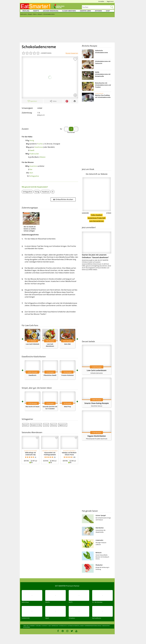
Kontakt (45, 626)
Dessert (25, 425)
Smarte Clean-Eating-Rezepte (97, 403)
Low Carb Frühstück (32, 344)
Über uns (26, 626)
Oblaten (43, 157)
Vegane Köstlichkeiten (97, 436)
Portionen (71, 132)
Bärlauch (99, 553)
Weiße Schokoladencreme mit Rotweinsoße (103, 74)
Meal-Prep (68, 407)
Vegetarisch (63, 425)
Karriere (32, 626)
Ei (53, 192)
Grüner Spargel (101, 515)
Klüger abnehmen (69, 11)
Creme (46, 425)
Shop (108, 11)
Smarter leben (85, 11)
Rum (31, 173)
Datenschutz (63, 626)
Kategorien (27, 627)
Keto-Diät (67, 344)
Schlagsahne (34, 176)
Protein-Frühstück (68, 375)
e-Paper (109, 213)
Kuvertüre (33, 166)
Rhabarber (99, 565)
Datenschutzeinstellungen (76, 626)
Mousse (54, 425)
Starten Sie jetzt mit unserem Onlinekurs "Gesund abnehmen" (97, 245)
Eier (31, 169)
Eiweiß (32, 150)
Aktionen (98, 11)
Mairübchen (100, 528)
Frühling (26, 11)
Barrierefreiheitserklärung (93, 626)
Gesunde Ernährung (51, 11)
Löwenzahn (99, 540)
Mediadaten (106, 626)
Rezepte (36, 11)
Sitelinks (38, 626)
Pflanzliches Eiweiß (50, 375)
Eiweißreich (32, 375)
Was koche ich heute (32, 407)
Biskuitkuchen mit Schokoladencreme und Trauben (103, 85)
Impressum (55, 626)
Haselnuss (46, 192)
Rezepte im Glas (36, 425)
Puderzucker (34, 154)
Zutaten (25, 129)
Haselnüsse (39, 147)
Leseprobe (85, 213)
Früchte (40, 144)
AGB (49, 626)
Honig (32, 140)
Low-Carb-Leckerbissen (97, 370)
